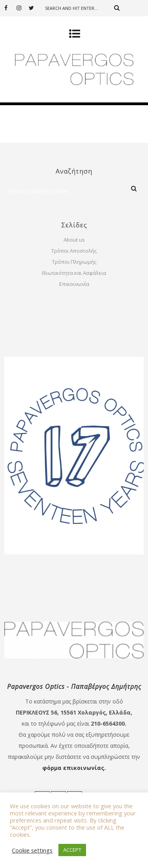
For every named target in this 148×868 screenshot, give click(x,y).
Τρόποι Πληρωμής (74, 262)
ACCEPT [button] (72, 850)
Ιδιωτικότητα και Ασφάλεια (74, 273)
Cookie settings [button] (32, 850)
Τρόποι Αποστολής (74, 251)
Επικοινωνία (74, 284)
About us (74, 240)
